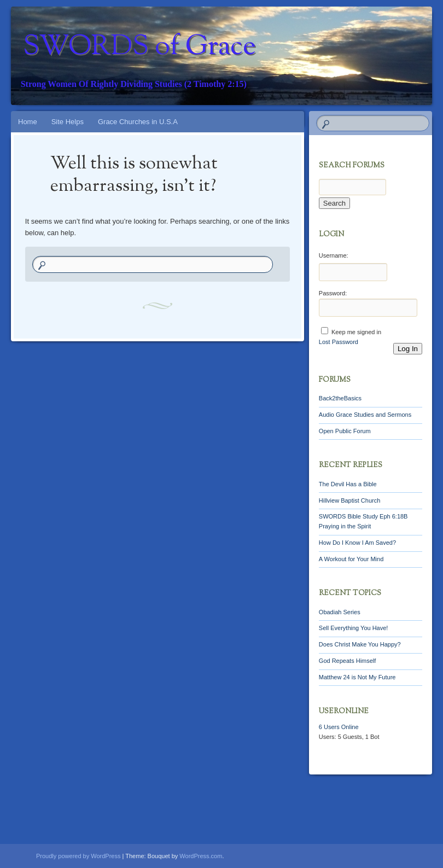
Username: (334, 255)
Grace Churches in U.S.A (138, 122)
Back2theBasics (340, 398)
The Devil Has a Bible (348, 484)
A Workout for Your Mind (351, 559)
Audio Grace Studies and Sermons (365, 415)
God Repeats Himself (348, 661)
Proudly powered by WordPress (78, 856)
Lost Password (339, 342)
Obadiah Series (340, 612)
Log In (408, 349)
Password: (333, 293)
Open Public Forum (345, 431)
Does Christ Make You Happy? (360, 644)
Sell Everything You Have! (354, 628)
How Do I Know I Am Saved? (357, 543)
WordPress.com (201, 856)
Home (28, 122)
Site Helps (68, 122)
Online (339, 727)
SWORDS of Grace (139, 48)
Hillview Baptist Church (349, 500)
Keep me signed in (356, 332)
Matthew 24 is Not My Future (357, 677)
